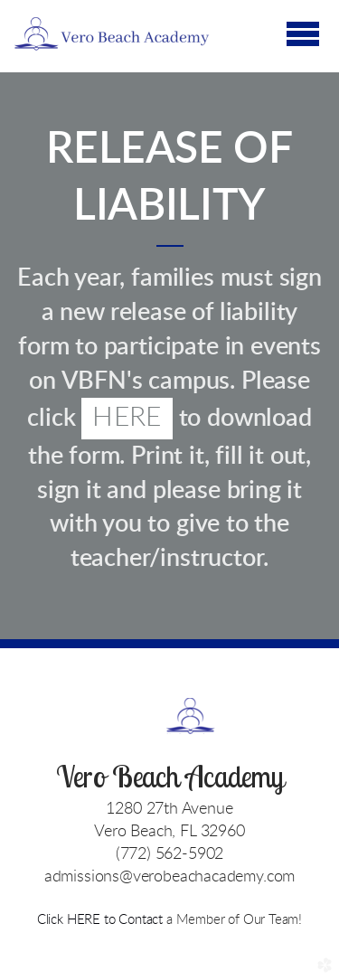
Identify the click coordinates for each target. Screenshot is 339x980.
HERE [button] (127, 418)
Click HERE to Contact (102, 920)
